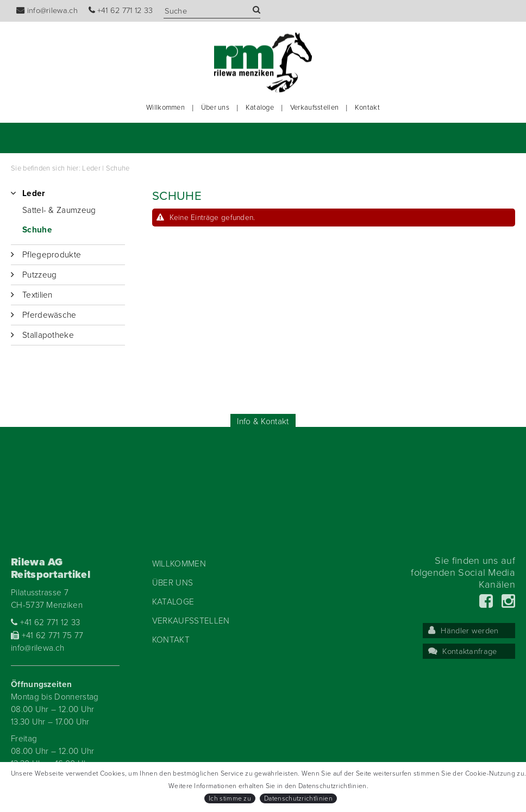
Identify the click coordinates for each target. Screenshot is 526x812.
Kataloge (260, 108)
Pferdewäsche (49, 315)
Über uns (215, 108)
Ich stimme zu (230, 798)
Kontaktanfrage (463, 652)
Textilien (37, 295)
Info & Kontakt (263, 421)
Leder (91, 168)
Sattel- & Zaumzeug (59, 210)
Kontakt (367, 108)
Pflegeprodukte (52, 255)
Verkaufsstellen (315, 108)
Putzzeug (39, 275)
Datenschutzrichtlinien (298, 798)
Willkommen (165, 108)
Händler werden (464, 631)
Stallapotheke (48, 335)
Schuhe (118, 168)
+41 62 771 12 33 (121, 11)
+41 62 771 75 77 (47, 635)
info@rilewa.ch (47, 11)
